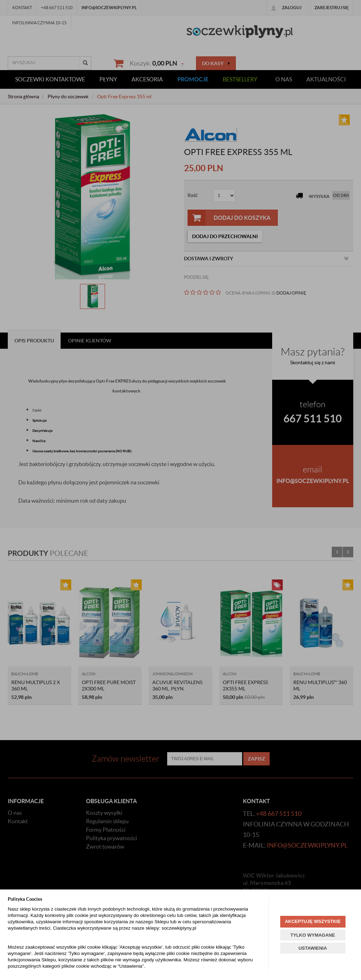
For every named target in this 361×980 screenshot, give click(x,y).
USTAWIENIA (313, 948)
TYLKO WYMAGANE (313, 935)
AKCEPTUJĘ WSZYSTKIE (313, 921)
